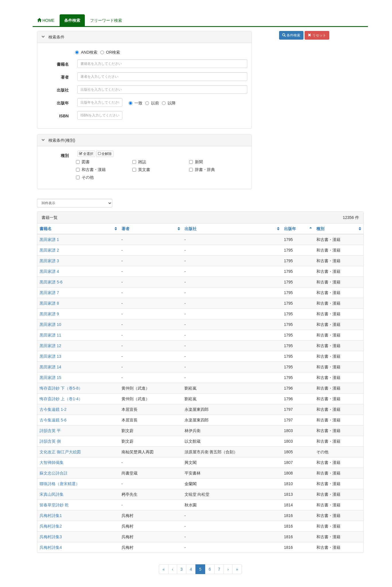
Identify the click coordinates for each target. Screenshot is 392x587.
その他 (86, 177)
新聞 (197, 162)
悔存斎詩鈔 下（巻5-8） (61, 388)
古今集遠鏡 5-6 (53, 420)
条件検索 (72, 20)
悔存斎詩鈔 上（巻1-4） (61, 399)
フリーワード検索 (106, 20)
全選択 (86, 154)
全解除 (105, 154)
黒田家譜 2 (49, 250)
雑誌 (140, 162)
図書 (84, 162)
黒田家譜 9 (49, 314)
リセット (317, 35)
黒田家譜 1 (49, 240)
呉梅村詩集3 (51, 537)
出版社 (63, 90)
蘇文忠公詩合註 (54, 473)
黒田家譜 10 (50, 324)
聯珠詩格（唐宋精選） (60, 484)
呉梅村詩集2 (51, 526)
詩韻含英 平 (50, 431)
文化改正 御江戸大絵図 (60, 452)
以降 (169, 103)
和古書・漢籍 (92, 170)
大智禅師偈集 (52, 462)
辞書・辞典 (203, 170)
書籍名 (63, 64)
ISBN (64, 116)
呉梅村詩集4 (51, 547)
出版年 (63, 103)
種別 (65, 156)
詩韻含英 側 (50, 441)
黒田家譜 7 (49, 293)
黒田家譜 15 (50, 378)
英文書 (142, 170)
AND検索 (86, 52)
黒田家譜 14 (50, 367)
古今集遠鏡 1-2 (53, 409)
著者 (65, 77)
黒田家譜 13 (50, 356)
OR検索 (110, 52)
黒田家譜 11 (50, 335)
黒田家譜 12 (50, 346)
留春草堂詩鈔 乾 (54, 505)
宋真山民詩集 (52, 494)
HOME (46, 20)
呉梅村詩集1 (51, 516)
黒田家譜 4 (49, 271)
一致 (136, 103)
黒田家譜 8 (49, 303)
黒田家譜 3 (49, 261)
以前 (152, 103)
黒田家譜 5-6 (51, 282)
